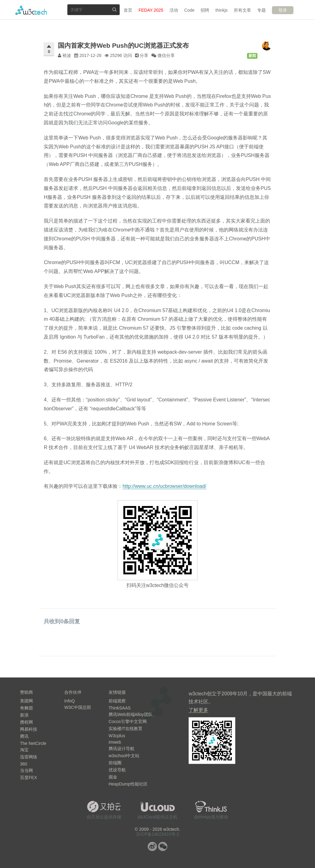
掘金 (113, 777)
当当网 (26, 770)
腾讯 (24, 736)
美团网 (26, 701)
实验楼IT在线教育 (126, 729)
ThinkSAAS (120, 708)
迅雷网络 (29, 757)
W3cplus (117, 736)
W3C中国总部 (78, 707)
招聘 (205, 10)
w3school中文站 (124, 756)
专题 (261, 10)
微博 (152, 846)
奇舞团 (26, 708)
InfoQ (70, 701)
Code (189, 10)
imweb (115, 742)
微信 (163, 846)
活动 (174, 10)
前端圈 (115, 763)
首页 (128, 10)
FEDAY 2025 (151, 10)
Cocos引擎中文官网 (128, 721)
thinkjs (221, 10)
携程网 (26, 722)
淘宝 (24, 750)
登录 (283, 10)
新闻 (252, 56)
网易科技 (29, 729)
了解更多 (198, 710)
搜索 (114, 9)
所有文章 (242, 10)
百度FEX (28, 778)
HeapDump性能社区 (128, 784)
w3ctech (31, 10)
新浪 (24, 715)
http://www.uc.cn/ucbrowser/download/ (164, 486)
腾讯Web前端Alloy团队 (131, 714)
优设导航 (117, 770)
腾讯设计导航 (122, 749)
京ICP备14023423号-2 (157, 834)
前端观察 (117, 701)
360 (24, 764)
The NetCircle (33, 743)
